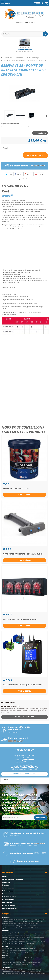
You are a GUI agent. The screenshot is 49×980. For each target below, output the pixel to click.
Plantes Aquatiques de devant (28, 949)
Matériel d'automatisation (30, 926)
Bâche (4, 958)
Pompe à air (41, 919)
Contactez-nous (8, 888)
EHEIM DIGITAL (23, 921)
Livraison (6, 885)
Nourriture (31, 921)
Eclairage (26, 919)
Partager (18, 174)
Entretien (17, 928)
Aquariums (5, 919)
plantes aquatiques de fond (25, 951)
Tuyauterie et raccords (8, 928)
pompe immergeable (7, 971)
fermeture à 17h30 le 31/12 (11, 706)
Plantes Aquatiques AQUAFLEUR (11, 949)
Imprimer (25, 179)
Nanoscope (12, 939)
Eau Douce (6, 917)
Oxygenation (6, 960)
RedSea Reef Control (28, 935)
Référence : (6, 124)
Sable (6, 943)
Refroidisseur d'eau (14, 921)
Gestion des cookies (9, 909)
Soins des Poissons (19, 924)
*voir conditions (14, 732)
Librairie (39, 928)
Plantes (5, 946)
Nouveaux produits (9, 897)
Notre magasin (8, 891)
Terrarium (6, 967)
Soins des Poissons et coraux (10, 941)
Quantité (6, 148)
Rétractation (7, 903)
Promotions (6, 894)
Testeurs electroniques (8, 926)
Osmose (37, 921)
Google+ (29, 174)
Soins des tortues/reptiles (20, 971)
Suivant (47, 116)
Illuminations (6, 962)
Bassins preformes (11, 958)
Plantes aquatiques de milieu (10, 951)
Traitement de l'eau (29, 924)
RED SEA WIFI (18, 935)
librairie (27, 953)
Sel (3, 943)
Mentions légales (8, 906)
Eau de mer (6, 931)
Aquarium (5, 933)
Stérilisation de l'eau (7, 924)
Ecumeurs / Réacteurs (8, 935)
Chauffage (5, 921)
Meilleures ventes (9, 900)
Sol (39, 962)
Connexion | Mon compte (25, 22)
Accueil (5, 876)
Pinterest (39, 174)
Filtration (21, 919)
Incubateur (31, 974)
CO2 (42, 921)
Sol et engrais (18, 926)
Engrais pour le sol (19, 953)
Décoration (24, 928)
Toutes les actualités (25, 717)
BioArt (44, 951)
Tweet (9, 174)
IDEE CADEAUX (32, 928)
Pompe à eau (33, 919)
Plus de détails (40, 133)
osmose (18, 939)
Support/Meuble (13, 919)
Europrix (5, 779)
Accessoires (11, 964)
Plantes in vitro (37, 951)
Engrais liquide (9, 953)
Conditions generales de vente (13, 879)
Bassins (5, 956)
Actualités (6, 882)
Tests (37, 924)
